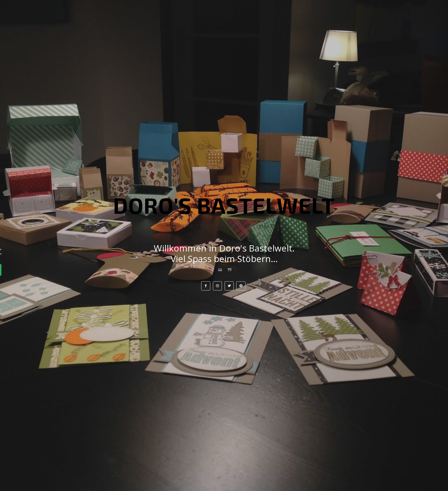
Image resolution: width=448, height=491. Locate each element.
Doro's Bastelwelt (224, 205)
